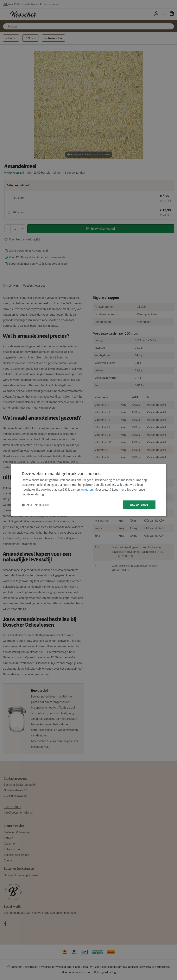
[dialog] (89, 490)
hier (121, 489)
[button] (35, 505)
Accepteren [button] (139, 505)
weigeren (87, 489)
